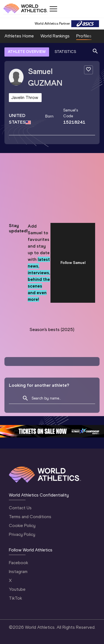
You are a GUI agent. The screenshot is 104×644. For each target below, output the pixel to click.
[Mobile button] (53, 9)
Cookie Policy (22, 525)
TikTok (15, 598)
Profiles (84, 36)
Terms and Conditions (30, 517)
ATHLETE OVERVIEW (27, 52)
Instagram (18, 572)
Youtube (17, 589)
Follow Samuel (73, 263)
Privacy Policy (22, 534)
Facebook (18, 563)
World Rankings (55, 36)
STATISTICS (65, 52)
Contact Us (20, 508)
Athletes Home (19, 36)
